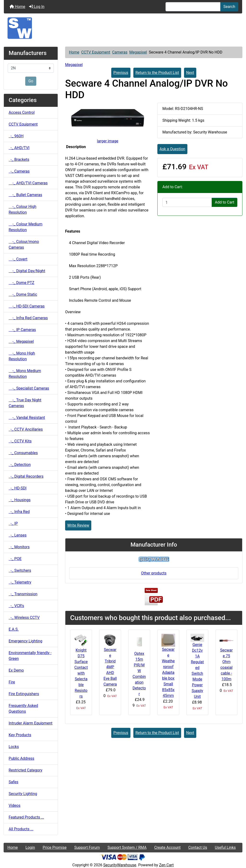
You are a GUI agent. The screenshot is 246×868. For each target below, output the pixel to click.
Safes (13, 782)
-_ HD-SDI (18, 488)
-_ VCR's (16, 606)
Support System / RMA (127, 847)
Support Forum (87, 847)
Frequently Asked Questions (23, 708)
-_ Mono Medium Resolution (25, 374)
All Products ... (21, 829)
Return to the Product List (157, 73)
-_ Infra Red (19, 512)
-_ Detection (20, 465)
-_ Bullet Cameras (25, 195)
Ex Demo (16, 670)
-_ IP (13, 523)
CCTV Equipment (96, 52)
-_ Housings (20, 500)
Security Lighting (23, 794)
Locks (14, 747)
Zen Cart (166, 865)
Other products (154, 573)
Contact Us (198, 847)
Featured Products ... (26, 817)
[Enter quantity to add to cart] (187, 202)
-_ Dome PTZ (22, 283)
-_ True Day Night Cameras (25, 403)
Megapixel (138, 52)
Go (31, 81)
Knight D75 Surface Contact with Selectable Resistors (81, 673)
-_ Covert (18, 259)
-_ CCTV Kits (20, 441)
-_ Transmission (23, 594)
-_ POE (15, 559)
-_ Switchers (20, 570)
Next (190, 73)
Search (229, 7)
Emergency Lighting (25, 641)
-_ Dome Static (23, 294)
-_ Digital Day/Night (27, 271)
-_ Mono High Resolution (22, 356)
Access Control (22, 112)
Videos (15, 805)
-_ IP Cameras (22, 330)
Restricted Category (25, 770)
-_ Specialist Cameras (29, 388)
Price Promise (55, 847)
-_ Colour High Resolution (22, 209)
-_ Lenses (18, 535)
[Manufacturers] (31, 68)
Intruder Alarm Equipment (31, 723)
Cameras (120, 52)
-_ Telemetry (20, 582)
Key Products (20, 735)
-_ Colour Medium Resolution (25, 227)
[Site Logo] (123, 28)
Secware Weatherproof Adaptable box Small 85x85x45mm (168, 672)
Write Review (78, 525)
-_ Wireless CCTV (24, 618)
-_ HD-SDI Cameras (27, 306)
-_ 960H (16, 136)
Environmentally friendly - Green (30, 656)
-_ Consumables (23, 453)
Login (30, 847)
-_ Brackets (19, 160)
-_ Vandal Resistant (27, 418)
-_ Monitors (19, 547)
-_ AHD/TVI (19, 148)
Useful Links (225, 847)
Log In (37, 7)
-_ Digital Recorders (26, 476)
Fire (12, 682)
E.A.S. (14, 629)
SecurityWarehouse (120, 865)
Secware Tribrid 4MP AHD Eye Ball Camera (110, 667)
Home (17, 7)
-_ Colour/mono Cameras (24, 244)
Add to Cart (224, 202)
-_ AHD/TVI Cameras (28, 183)
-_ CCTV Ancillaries (26, 429)
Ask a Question (172, 149)
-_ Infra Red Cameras (28, 318)
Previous (121, 73)
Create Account (167, 847)
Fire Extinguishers (24, 694)
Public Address (22, 758)
